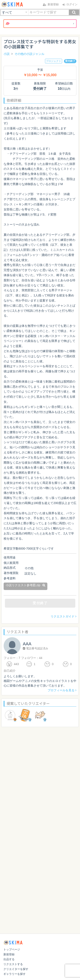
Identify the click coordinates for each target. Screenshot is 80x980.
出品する (9, 959)
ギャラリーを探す (15, 974)
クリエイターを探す (16, 969)
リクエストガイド (63, 616)
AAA (27, 644)
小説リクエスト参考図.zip (25, 585)
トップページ (12, 949)
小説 (7, 54)
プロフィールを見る (62, 690)
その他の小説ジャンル (29, 54)
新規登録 (9, 954)
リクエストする (13, 964)
